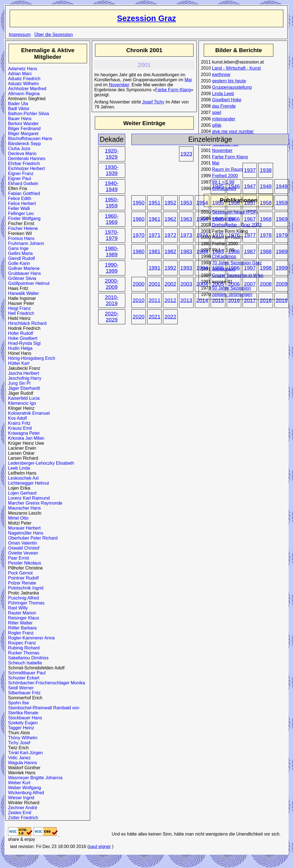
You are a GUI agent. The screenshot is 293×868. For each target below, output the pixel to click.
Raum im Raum (227, 169)
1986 (234, 251)
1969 (282, 219)
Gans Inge (17, 248)
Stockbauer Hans (24, 718)
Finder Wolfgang (23, 218)
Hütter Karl (17, 363)
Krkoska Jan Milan (25, 438)
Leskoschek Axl (22, 478)
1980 (139, 251)
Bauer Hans (18, 119)
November (222, 150)
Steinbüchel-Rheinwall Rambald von (42, 708)
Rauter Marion (21, 613)
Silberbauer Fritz (23, 693)
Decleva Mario (21, 154)
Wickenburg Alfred (25, 793)
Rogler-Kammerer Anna (30, 638)
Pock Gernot (19, 573)
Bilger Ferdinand (23, 129)
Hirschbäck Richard (26, 323)
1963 (186, 219)
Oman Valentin (21, 543)
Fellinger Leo (20, 213)
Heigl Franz (18, 308)
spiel (217, 112)
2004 (202, 284)
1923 (186, 154)
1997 (250, 268)
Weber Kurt (18, 783)
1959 (282, 203)
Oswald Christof (22, 548)
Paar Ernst (17, 558)
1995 (218, 268)
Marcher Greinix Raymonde (34, 503)
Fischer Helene (22, 228)
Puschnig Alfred (22, 598)
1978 (266, 235)
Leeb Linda (18, 468)
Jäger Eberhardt (23, 388)
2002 (170, 284)
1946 (234, 186)
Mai (216, 163)
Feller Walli (18, 208)
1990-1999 (112, 268)
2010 (139, 300)
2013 (186, 300)
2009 (282, 284)
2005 (218, 284)
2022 (170, 317)
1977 (250, 235)
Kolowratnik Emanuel (28, 413)
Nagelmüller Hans (24, 533)
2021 (155, 317)
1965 (218, 219)
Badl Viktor (17, 109)
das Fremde (224, 106)
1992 (170, 268)
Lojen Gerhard (21, 493)
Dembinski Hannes (25, 159)
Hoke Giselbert (21, 338)
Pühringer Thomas (25, 603)
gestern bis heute (229, 81)
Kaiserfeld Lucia (23, 398)
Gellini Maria (19, 253)
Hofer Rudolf (19, 333)
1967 (250, 219)
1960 (139, 219)
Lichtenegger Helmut (27, 483)
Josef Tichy (153, 102)
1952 (170, 203)
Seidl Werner (20, 688)
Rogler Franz (20, 633)
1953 (186, 203)
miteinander (224, 119)
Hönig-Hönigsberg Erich (30, 358)
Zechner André (21, 808)
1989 (282, 251)
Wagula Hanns (21, 763)
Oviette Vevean (22, 553)
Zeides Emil (18, 813)
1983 (186, 251)
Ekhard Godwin (22, 184)
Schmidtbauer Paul (26, 673)
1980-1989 (112, 251)
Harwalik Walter (22, 293)
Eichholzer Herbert (25, 169)
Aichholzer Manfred (26, 89)
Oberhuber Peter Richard (32, 538)
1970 (139, 235)
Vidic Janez (18, 758)
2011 (155, 300)
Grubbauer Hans (23, 273)
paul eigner (100, 847)
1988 (266, 251)
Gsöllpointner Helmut (27, 283)
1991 (155, 268)
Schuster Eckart (22, 678)
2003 (186, 284)
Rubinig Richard (23, 648)
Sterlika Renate (22, 713)
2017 (250, 300)
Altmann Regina (23, 94)
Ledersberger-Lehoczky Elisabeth (40, 463)
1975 (218, 235)
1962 (170, 219)
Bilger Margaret (22, 134)
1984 (202, 251)
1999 (282, 268)
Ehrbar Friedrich (23, 164)
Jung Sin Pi (18, 383)
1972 (170, 235)
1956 (234, 203)
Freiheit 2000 (225, 176)
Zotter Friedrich (22, 818)
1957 (250, 203)
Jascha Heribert (22, 373)
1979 (282, 235)
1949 (282, 186)
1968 (266, 219)
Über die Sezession (54, 35)
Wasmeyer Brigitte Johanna (34, 778)
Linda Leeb (223, 94)
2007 (250, 284)
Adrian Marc (19, 74)
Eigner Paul (18, 179)
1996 (234, 268)
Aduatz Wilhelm (22, 84)
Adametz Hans (21, 69)
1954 (202, 203)
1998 (266, 268)
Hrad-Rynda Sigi (23, 343)
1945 (218, 186)
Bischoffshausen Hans (29, 139)
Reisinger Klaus (22, 618)
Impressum (20, 35)
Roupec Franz (21, 643)
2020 (139, 317)
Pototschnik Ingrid (24, 588)
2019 (282, 300)
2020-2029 (112, 317)
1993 (186, 268)
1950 (139, 203)
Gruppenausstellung (232, 87)
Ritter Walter (19, 623)
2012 (170, 300)
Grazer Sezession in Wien (238, 275)
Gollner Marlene (23, 268)
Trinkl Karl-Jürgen (24, 753)
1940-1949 (112, 186)
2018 (266, 300)
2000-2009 (112, 284)
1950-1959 (112, 203)
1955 (218, 203)
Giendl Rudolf (20, 258)
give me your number (233, 131)
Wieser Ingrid (20, 798)
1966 (234, 219)
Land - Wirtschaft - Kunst (236, 68)
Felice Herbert (21, 203)
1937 (250, 170)
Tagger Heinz (20, 728)
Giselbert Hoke (227, 100)
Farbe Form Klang (230, 157)
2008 (266, 284)
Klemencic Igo (21, 403)
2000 (139, 284)
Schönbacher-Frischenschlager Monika (45, 683)
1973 (186, 235)
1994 (202, 268)
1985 (218, 251)
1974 (202, 235)
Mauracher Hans (23, 508)
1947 (250, 186)
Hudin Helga (19, 348)
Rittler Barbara (21, 628)
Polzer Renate (21, 583)
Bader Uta (17, 104)
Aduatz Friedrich (23, 79)
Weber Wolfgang (23, 788)
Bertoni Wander (22, 124)
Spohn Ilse (17, 703)
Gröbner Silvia (21, 278)
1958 (266, 203)
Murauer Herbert (23, 528)
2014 (202, 300)
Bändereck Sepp (23, 144)
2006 (234, 284)
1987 (250, 251)
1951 (155, 203)
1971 (155, 235)
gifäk (217, 125)
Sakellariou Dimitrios (27, 658)
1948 (266, 186)
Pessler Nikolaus (23, 563)
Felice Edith (18, 198)
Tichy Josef (18, 743)
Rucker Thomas (22, 653)
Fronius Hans (20, 238)
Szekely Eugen (22, 723)
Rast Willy (17, 608)
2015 (218, 300)
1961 (155, 219)
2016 (234, 300)
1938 (266, 170)
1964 (202, 219)
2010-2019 (112, 300)
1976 (234, 235)
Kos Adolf (16, 418)
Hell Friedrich (20, 313)
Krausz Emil (19, 428)
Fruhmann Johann (25, 243)
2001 (155, 284)
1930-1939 (112, 170)
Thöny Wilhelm (21, 738)
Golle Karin (18, 263)
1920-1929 (112, 154)
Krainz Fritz (18, 423)
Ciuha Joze (18, 149)
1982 (170, 251)
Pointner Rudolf (22, 578)
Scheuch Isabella (24, 663)
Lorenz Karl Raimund (28, 498)
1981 (155, 251)
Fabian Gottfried (23, 193)
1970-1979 (112, 235)
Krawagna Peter (23, 433)
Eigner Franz (20, 174)
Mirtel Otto (17, 518)
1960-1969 (112, 219)
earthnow (221, 74)
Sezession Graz (146, 18)
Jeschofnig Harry (23, 378)
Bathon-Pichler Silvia (27, 114)
